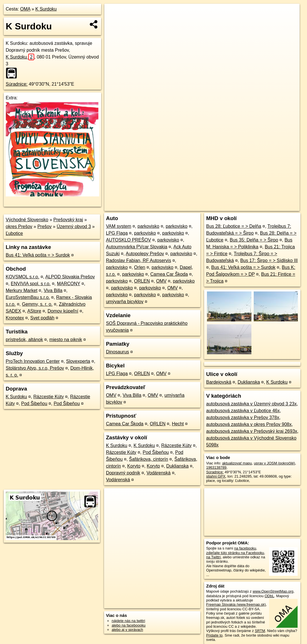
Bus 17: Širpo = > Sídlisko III (269, 260)
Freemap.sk (231, 207)
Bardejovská (219, 382)
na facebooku (245, 548)
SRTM (260, 631)
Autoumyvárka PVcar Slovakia (137, 247)
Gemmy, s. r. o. (37, 304)
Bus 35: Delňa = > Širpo (254, 240)
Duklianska (177, 466)
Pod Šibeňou (34, 403)
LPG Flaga (117, 233)
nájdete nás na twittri (128, 621)
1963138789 (216, 467)
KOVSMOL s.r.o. (23, 277)
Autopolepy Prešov (145, 254)
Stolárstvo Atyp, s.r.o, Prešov (35, 368)
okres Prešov (19, 227)
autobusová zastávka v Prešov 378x (243, 417)
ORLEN (142, 281)
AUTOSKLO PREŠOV (129, 240)
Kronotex (15, 318)
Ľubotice (14, 233)
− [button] (114, 22)
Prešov (44, 227)
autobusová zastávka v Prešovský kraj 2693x (252, 431)
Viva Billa (53, 290)
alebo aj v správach (127, 630)
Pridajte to (214, 635)
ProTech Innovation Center (33, 361)
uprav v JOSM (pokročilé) (275, 463)
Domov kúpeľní (63, 311)
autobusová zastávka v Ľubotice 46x (243, 411)
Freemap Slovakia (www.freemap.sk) (236, 604)
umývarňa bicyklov (125, 302)
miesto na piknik (66, 340)
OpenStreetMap (201, 207)
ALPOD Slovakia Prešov (70, 277)
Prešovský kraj (68, 220)
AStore (34, 311)
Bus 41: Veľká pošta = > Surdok (38, 255)
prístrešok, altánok (24, 340)
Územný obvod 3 (74, 227)
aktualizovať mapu (237, 463)
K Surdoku (46, 9)
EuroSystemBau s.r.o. (28, 297)
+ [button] (114, 13)
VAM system (119, 226)
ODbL (269, 596)
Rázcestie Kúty (49, 397)
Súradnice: (17, 84)
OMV (161, 281)
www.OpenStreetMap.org (273, 591)
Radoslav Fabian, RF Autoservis (139, 260)
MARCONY (69, 284)
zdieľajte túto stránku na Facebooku (235, 553)
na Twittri (213, 557)
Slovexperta (78, 361)
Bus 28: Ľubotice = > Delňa (234, 226)
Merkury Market (22, 290)
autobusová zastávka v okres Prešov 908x (249, 424)
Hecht (178, 424)
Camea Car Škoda (169, 274)
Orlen (140, 267)
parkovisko (148, 226)
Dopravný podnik (123, 473)
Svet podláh (42, 318)
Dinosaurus (118, 352)
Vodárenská (159, 473)
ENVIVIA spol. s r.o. (31, 284)
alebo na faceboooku (129, 625)
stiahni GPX (216, 476)
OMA (25, 9)
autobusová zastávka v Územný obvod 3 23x (251, 404)
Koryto (134, 466)
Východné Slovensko (27, 220)
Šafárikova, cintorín (149, 459)
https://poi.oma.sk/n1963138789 (274, 207)
